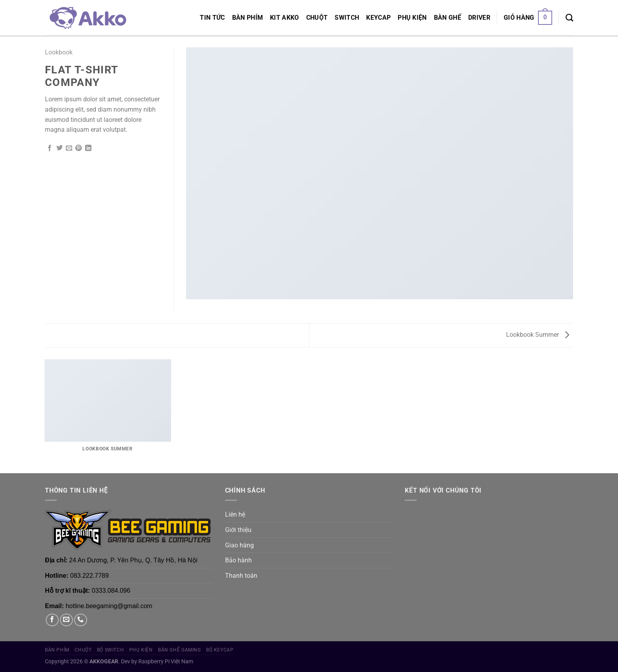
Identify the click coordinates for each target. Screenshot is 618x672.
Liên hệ (235, 514)
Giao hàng (239, 545)
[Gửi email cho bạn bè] (69, 148)
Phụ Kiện (412, 18)
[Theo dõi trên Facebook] (52, 620)
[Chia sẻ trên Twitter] (60, 148)
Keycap (378, 18)
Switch (347, 18)
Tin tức (212, 18)
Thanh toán (241, 576)
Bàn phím (248, 18)
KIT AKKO (285, 18)
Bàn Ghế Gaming (180, 650)
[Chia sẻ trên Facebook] (50, 148)
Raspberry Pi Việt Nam (166, 662)
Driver (479, 18)
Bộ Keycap (220, 650)
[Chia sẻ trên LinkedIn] (88, 148)
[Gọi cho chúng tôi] (81, 620)
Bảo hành (238, 560)
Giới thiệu (238, 530)
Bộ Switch (111, 650)
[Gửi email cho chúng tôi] (66, 620)
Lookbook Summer (538, 335)
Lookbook (59, 52)
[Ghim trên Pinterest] (78, 148)
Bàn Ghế (448, 18)
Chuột (317, 18)
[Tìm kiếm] (569, 18)
